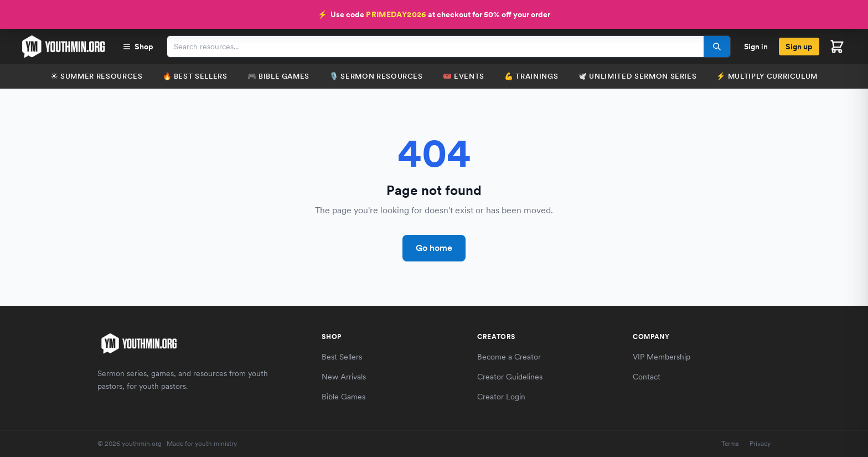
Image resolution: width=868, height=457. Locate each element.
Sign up (799, 47)
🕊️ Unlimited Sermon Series (637, 76)
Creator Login (501, 397)
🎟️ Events (464, 76)
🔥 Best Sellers (195, 76)
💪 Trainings (531, 76)
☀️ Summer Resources (97, 76)
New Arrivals (344, 377)
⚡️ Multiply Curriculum (767, 76)
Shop (138, 47)
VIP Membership (662, 357)
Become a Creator (509, 357)
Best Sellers (342, 357)
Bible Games (343, 397)
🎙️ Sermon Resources (376, 76)
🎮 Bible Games (278, 76)
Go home (434, 248)
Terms (730, 444)
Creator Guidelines (510, 377)
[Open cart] (837, 47)
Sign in (756, 47)
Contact (647, 377)
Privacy (760, 444)
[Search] (717, 47)
